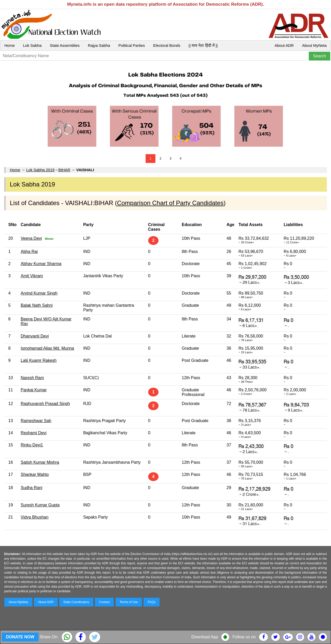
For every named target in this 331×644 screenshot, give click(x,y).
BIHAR (64, 170)
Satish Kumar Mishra (40, 462)
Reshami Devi (34, 433)
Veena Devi (31, 238)
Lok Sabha (32, 45)
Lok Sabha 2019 (40, 170)
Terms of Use (129, 602)
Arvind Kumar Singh (39, 293)
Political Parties (132, 45)
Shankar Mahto (35, 474)
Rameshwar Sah (36, 421)
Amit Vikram (32, 276)
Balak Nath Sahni (37, 305)
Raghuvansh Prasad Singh (45, 404)
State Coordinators (76, 602)
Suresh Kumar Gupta (40, 505)
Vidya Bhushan (35, 517)
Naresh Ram (32, 378)
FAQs (152, 602)
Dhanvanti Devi (35, 336)
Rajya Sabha (99, 45)
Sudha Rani (32, 488)
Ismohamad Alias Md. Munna (47, 348)
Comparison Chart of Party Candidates (170, 203)
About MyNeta (314, 45)
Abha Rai (29, 252)
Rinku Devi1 (32, 445)
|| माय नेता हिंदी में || (203, 45)
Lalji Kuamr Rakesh (39, 360)
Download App (205, 637)
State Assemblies (65, 45)
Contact (104, 602)
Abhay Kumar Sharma (41, 264)
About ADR (284, 45)
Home (10, 45)
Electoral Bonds (167, 45)
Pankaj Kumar (34, 390)
